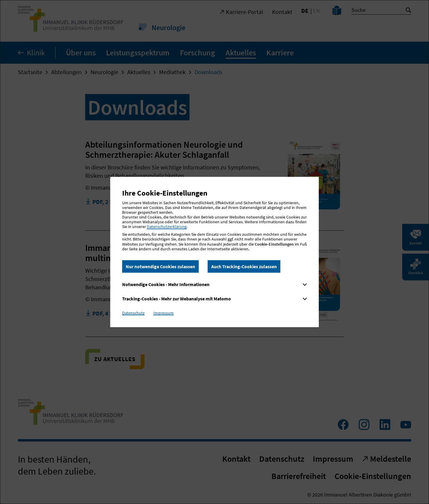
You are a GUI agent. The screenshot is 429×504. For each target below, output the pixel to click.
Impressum (164, 313)
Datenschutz (133, 313)
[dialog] (214, 252)
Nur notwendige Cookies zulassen (160, 266)
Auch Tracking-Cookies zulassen (244, 266)
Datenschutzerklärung (167, 227)
